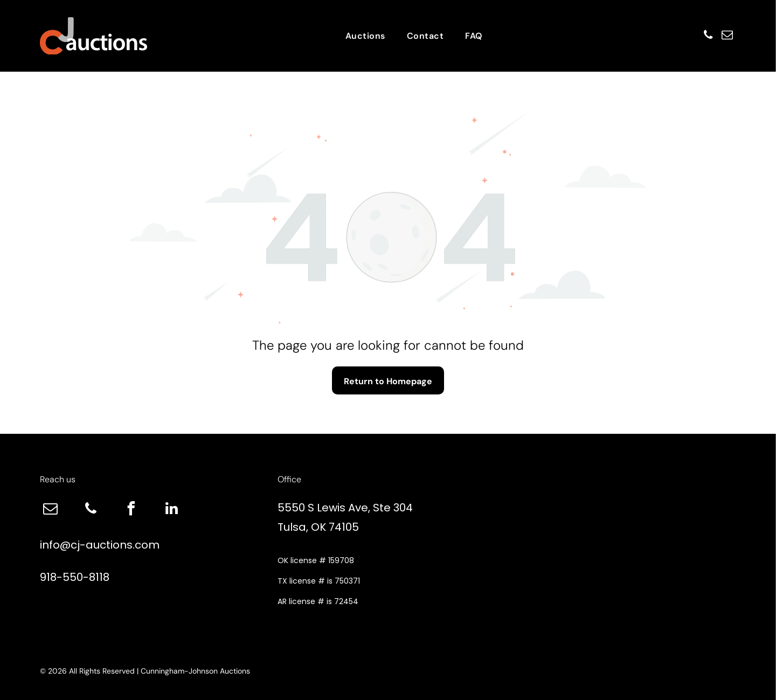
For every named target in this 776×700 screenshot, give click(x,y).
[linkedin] (172, 510)
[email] (725, 36)
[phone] (701, 36)
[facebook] (131, 510)
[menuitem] (365, 36)
